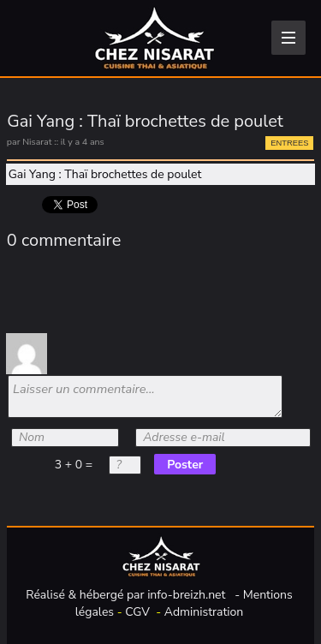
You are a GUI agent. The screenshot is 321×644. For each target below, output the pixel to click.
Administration (204, 612)
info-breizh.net (186, 595)
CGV (137, 612)
